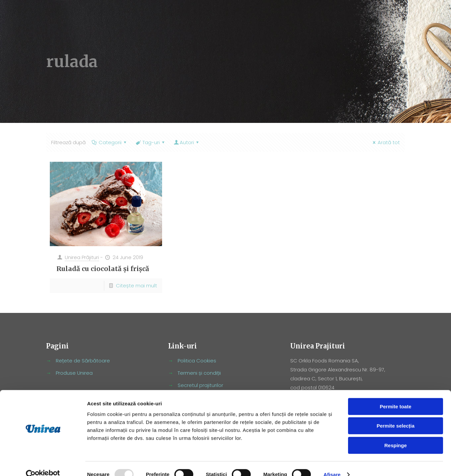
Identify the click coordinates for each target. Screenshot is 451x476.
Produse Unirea (74, 373)
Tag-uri (151, 142)
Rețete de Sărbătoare (83, 361)
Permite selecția (396, 414)
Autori (187, 142)
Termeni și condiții (199, 373)
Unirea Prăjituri (82, 257)
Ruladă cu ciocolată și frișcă (103, 269)
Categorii (110, 142)
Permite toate (395, 395)
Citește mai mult (136, 286)
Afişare (332, 463)
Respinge (396, 434)
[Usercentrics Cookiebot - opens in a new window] (43, 463)
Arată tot (385, 142)
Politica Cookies (197, 361)
